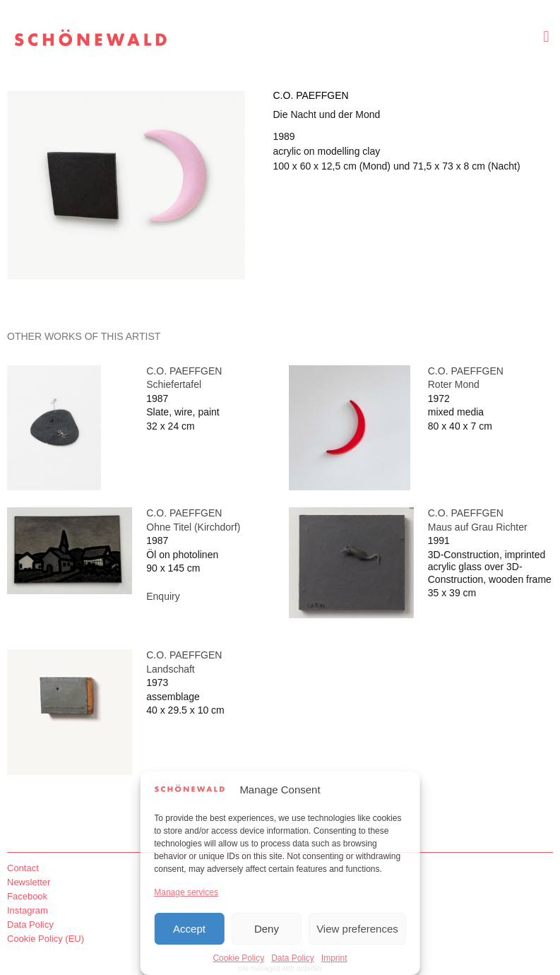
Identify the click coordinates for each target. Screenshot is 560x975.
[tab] (84, 337)
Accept (189, 929)
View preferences (357, 929)
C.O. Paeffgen (311, 95)
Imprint (334, 958)
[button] (546, 36)
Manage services (186, 892)
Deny (267, 929)
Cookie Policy (238, 958)
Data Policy (293, 958)
